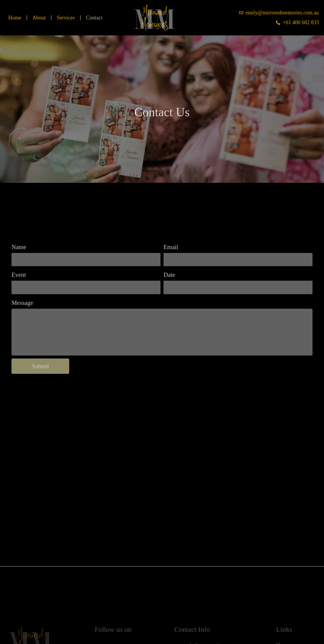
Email (171, 264)
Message (22, 320)
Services (66, 18)
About (39, 18)
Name (19, 264)
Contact (94, 18)
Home (15, 18)
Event (19, 292)
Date (169, 292)
